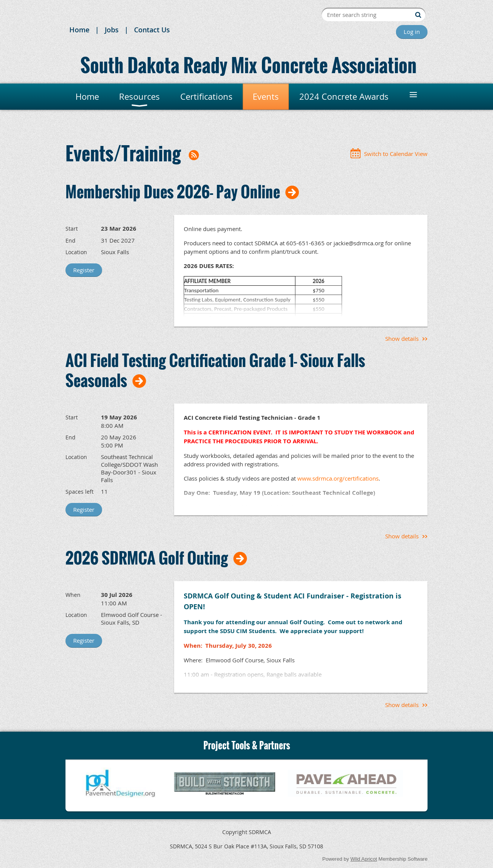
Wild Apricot (364, 859)
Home (79, 30)
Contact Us (152, 30)
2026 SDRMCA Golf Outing (147, 558)
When (73, 595)
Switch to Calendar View (396, 154)
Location (76, 252)
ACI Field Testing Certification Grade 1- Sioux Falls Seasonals (215, 370)
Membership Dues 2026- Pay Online (173, 191)
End (70, 240)
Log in (412, 32)
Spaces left (80, 492)
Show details (402, 338)
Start (72, 229)
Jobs (112, 30)
